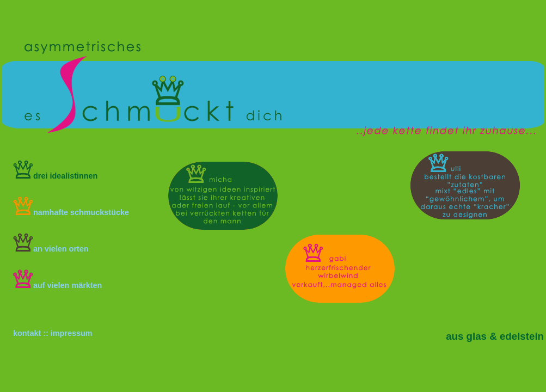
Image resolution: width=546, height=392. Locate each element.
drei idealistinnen (55, 176)
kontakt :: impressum (53, 333)
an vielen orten (51, 249)
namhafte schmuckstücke (71, 212)
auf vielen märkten (57, 285)
